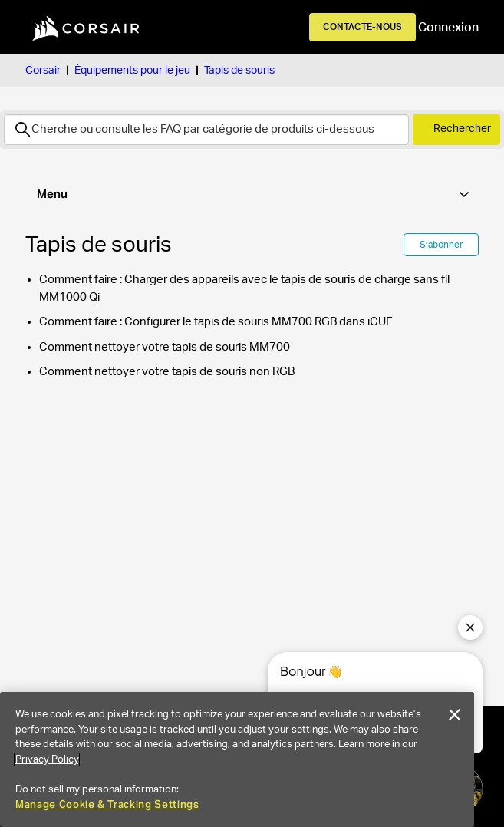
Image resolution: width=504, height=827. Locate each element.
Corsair (43, 71)
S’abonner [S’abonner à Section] (441, 245)
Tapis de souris (239, 71)
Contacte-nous (362, 27)
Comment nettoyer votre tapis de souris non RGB (167, 372)
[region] (237, 759)
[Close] (455, 715)
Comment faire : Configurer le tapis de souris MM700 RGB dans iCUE (216, 322)
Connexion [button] (448, 28)
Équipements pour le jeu (132, 71)
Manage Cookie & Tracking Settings (107, 804)
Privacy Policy (47, 759)
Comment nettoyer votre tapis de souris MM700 (165, 347)
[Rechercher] (206, 130)
